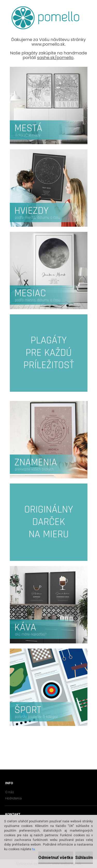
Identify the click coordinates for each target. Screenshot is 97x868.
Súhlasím (84, 858)
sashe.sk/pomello (55, 58)
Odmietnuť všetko (56, 858)
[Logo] (45, 18)
